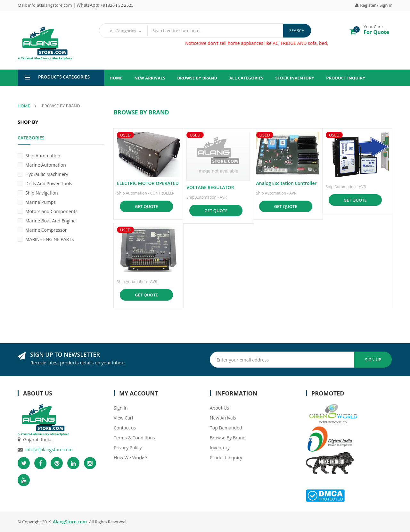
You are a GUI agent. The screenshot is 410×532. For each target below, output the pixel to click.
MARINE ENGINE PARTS (46, 239)
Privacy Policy (128, 448)
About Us (219, 408)
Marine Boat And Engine (47, 221)
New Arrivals (150, 78)
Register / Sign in (374, 5)
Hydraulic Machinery (43, 174)
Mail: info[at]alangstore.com (45, 5)
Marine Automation (42, 165)
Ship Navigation (38, 193)
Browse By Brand (197, 78)
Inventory (220, 448)
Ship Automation (39, 156)
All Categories (246, 78)
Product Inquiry (346, 78)
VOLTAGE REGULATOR (210, 187)
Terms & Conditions (134, 438)
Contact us (125, 428)
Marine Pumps (37, 202)
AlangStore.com (69, 522)
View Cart (124, 418)
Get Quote (146, 206)
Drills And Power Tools (45, 183)
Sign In (121, 408)
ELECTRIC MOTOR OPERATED (148, 183)
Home (116, 78)
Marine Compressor (42, 230)
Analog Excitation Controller (287, 183)
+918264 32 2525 (117, 5)
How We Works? (131, 457)
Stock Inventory (295, 78)
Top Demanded (226, 428)
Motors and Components (48, 211)
